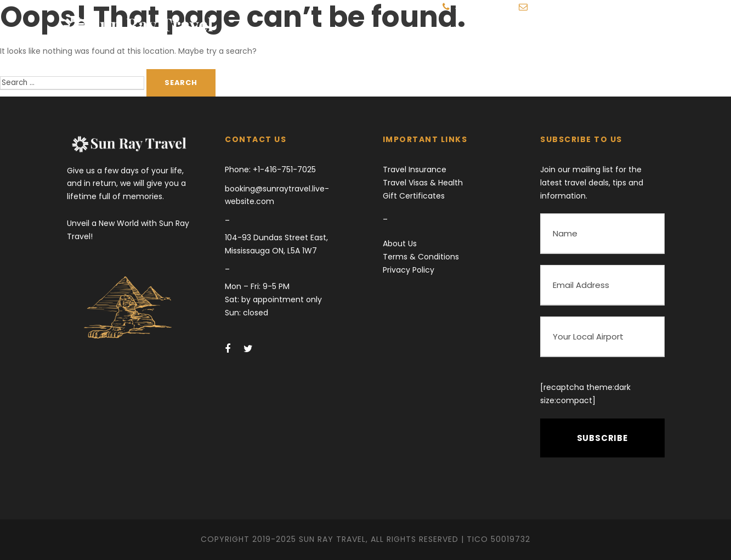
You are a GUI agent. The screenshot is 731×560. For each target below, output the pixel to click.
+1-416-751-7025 (283, 169)
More (585, 30)
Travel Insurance (415, 169)
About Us (400, 244)
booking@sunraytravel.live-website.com (602, 7)
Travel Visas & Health (423, 183)
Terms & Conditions (421, 257)
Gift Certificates (414, 196)
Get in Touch (644, 30)
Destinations (460, 30)
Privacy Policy (409, 270)
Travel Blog (530, 30)
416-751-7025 (478, 7)
